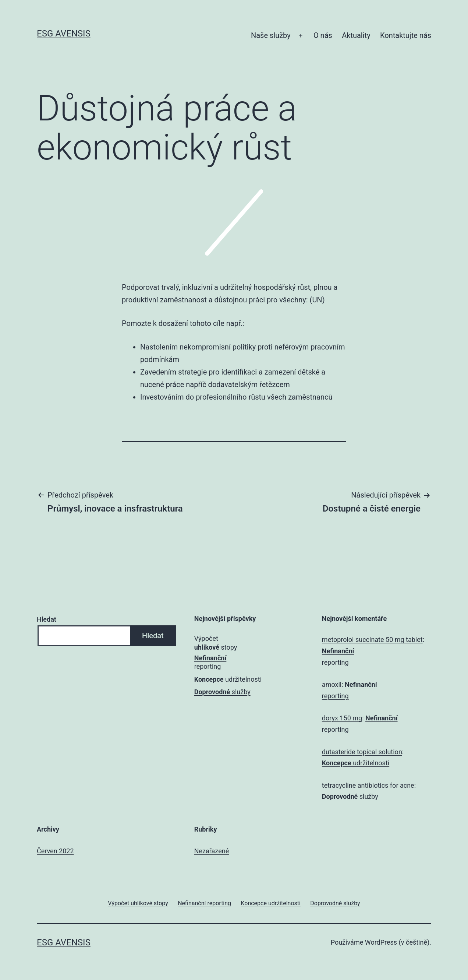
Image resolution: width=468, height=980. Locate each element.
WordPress (381, 942)
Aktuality (356, 35)
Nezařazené (212, 851)
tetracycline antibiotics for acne (368, 785)
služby (222, 692)
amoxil (332, 684)
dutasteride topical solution (362, 752)
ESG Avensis (64, 34)
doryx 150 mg (342, 718)
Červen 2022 (55, 851)
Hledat (47, 619)
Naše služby (271, 35)
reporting (210, 662)
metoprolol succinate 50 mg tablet (372, 640)
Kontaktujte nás (406, 35)
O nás (323, 35)
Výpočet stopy (216, 643)
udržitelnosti (228, 679)
